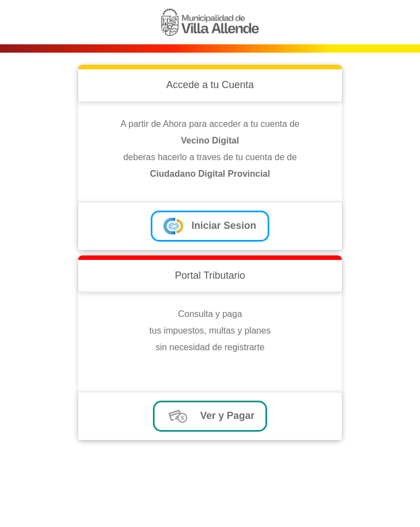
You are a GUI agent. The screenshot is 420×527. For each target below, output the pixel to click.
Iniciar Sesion (210, 226)
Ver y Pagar (210, 416)
